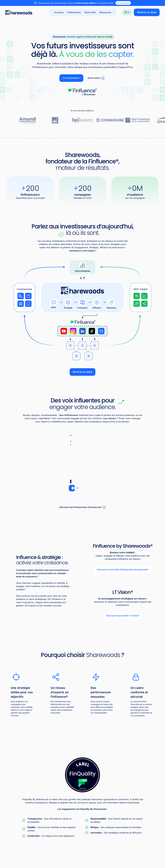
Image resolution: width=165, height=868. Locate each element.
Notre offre (90, 12)
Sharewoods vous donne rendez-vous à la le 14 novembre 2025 (76, 3)
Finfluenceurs (74, 12)
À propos (59, 12)
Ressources (105, 12)
